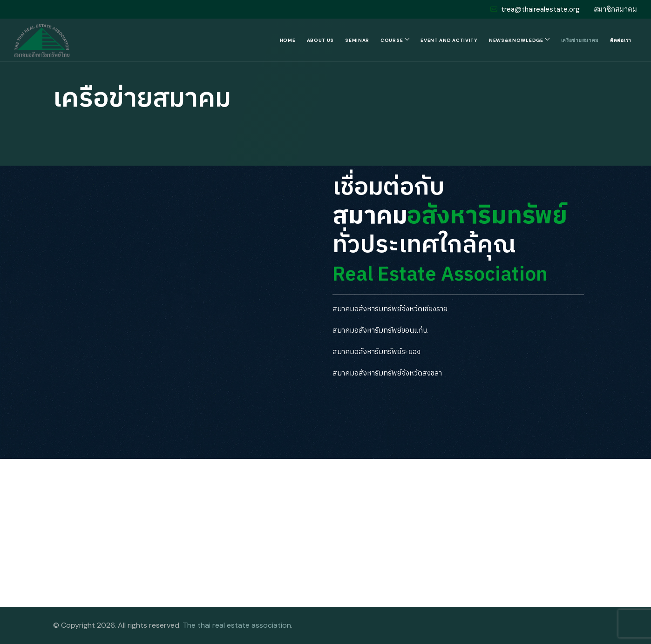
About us (321, 40)
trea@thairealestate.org (535, 9)
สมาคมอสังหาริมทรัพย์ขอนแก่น (380, 331)
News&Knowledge (516, 40)
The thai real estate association (237, 625)
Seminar (357, 40)
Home (288, 40)
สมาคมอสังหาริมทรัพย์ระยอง (376, 352)
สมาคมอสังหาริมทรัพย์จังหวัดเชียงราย (390, 309)
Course (392, 40)
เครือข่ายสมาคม (580, 40)
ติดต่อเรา (621, 40)
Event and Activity (449, 40)
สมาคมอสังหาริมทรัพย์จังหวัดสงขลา (387, 373)
